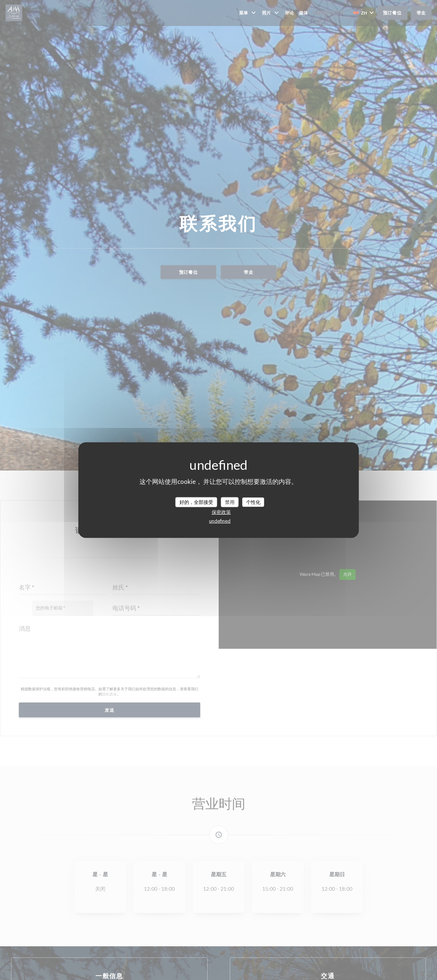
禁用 (230, 502)
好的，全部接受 (196, 502)
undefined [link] (220, 521)
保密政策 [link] (221, 512)
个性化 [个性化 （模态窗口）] (253, 502)
